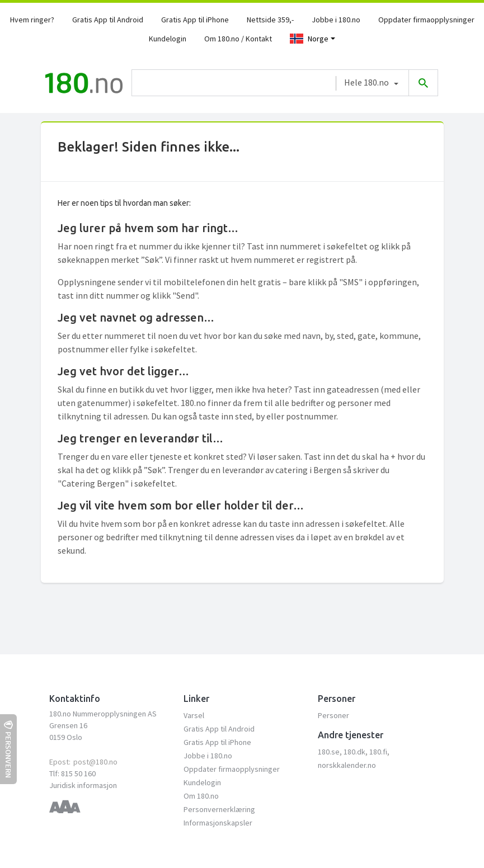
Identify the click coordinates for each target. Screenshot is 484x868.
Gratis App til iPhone (195, 20)
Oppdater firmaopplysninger (426, 20)
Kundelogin (168, 39)
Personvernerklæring (219, 809)
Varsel (194, 715)
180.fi (378, 752)
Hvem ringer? (32, 20)
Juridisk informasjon (83, 785)
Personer (333, 715)
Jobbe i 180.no (336, 20)
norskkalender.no (347, 765)
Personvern (8, 749)
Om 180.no (201, 796)
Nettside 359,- (270, 20)
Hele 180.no (366, 82)
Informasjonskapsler (218, 823)
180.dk (354, 752)
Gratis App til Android (108, 20)
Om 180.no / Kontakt (238, 39)
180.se (329, 752)
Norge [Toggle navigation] (309, 39)
